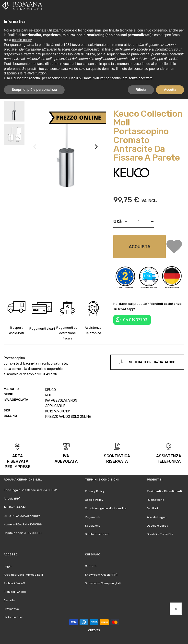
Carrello (9, 600)
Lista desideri (13, 617)
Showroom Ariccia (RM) (101, 575)
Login (8, 566)
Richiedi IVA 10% (15, 592)
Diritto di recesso (97, 534)
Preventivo (11, 609)
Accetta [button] (170, 90)
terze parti (80, 45)
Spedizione (93, 526)
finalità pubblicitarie (135, 54)
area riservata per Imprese (18, 461)
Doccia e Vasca (158, 526)
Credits (94, 630)
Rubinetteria (156, 500)
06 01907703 (135, 320)
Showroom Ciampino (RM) (103, 583)
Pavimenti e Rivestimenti (164, 491)
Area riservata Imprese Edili (23, 575)
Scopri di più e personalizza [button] (34, 90)
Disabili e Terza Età (160, 534)
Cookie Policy (94, 500)
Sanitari (152, 508)
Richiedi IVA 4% (14, 583)
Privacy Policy (95, 491)
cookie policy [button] (22, 40)
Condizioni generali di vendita (106, 508)
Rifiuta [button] (141, 90)
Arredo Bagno (157, 517)
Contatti (91, 566)
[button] (96, 152)
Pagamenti (93, 517)
